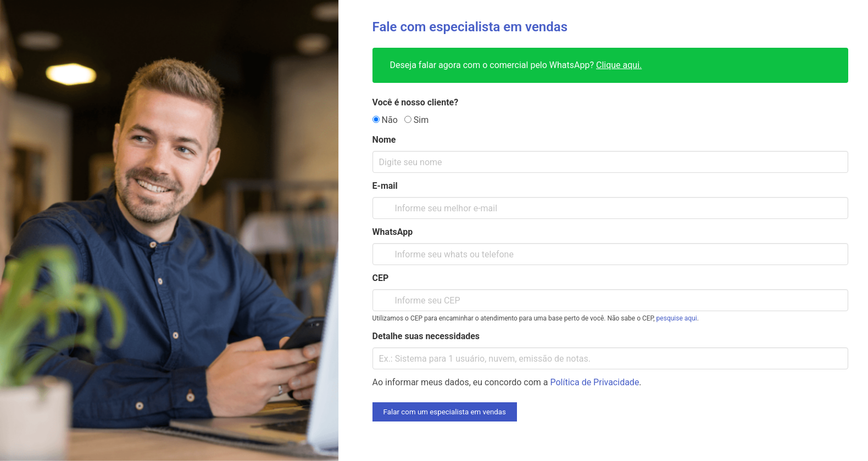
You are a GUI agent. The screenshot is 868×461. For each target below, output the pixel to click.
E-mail (385, 186)
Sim (416, 120)
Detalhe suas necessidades (426, 336)
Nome (384, 140)
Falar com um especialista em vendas (445, 412)
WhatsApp (393, 232)
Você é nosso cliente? (416, 102)
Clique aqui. (619, 65)
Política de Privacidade (595, 382)
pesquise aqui (677, 318)
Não (385, 120)
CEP (381, 278)
